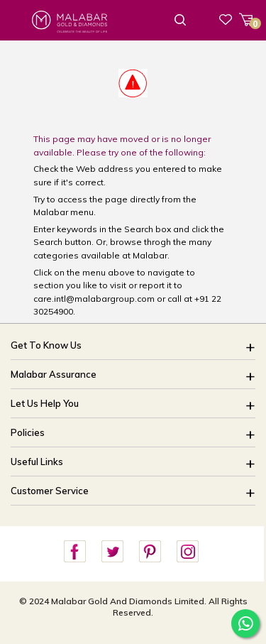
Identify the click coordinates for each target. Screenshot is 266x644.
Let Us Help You (45, 403)
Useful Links (37, 462)
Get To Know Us (46, 345)
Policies (28, 432)
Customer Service (50, 491)
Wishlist (226, 19)
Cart (251, 22)
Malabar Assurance (54, 374)
